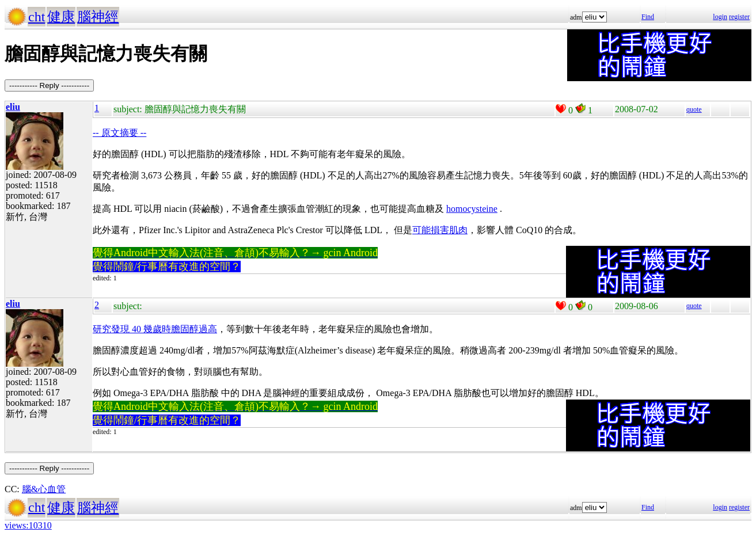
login (720, 17)
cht (37, 17)
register (739, 17)
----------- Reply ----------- (49, 85)
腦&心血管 (44, 489)
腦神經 (98, 17)
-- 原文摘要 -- (119, 133)
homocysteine (472, 209)
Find (648, 17)
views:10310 (28, 525)
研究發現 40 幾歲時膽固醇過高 (155, 329)
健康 (61, 17)
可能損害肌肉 (440, 230)
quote (694, 109)
